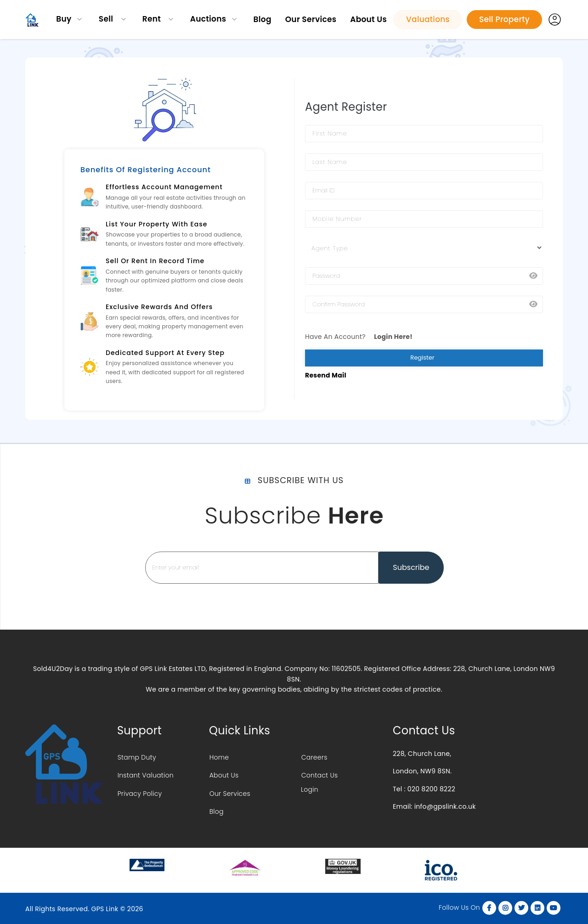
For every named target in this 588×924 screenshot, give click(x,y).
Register (424, 358)
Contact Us (319, 777)
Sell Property (504, 19)
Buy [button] (64, 19)
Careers (314, 757)
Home (219, 757)
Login (310, 792)
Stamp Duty (136, 757)
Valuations (428, 19)
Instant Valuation (145, 777)
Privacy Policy (139, 796)
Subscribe (411, 567)
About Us (368, 19)
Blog (263, 19)
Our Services (311, 19)
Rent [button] (153, 19)
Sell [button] (107, 19)
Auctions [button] (208, 19)
